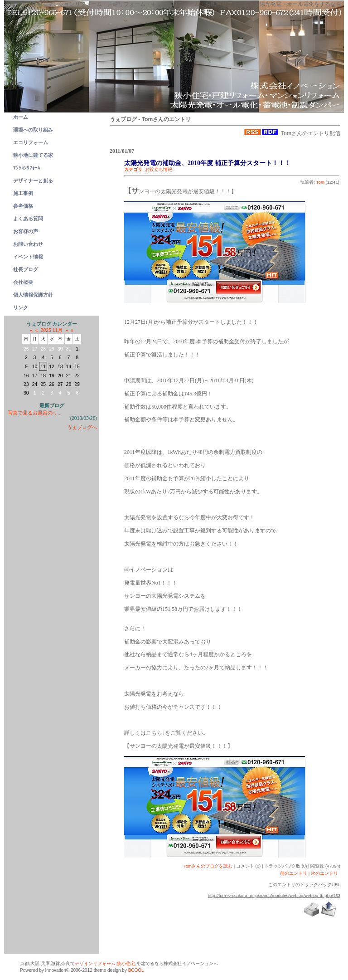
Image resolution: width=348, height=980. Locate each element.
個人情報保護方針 (33, 295)
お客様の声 (26, 231)
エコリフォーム (31, 142)
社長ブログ (26, 269)
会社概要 (23, 282)
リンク (21, 307)
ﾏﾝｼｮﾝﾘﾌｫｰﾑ (27, 168)
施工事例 (23, 193)
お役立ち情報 (159, 169)
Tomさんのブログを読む (208, 866)
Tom (320, 182)
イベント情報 (28, 257)
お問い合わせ (28, 244)
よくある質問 (28, 219)
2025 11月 (52, 330)
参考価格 (23, 206)
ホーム (21, 117)
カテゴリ (133, 169)
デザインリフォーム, (96, 963)
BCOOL (136, 970)
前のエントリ (294, 873)
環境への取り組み (33, 130)
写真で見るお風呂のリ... (35, 413)
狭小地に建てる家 (33, 155)
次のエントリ (324, 873)
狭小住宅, (127, 963)
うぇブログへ (82, 427)
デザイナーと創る (33, 180)
